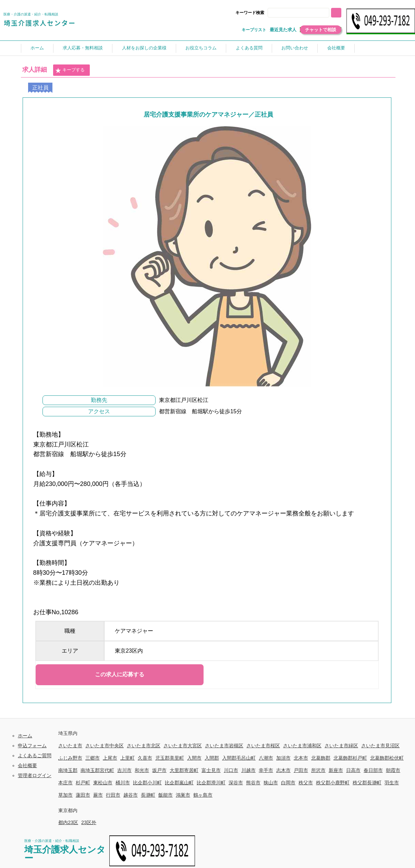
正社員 (40, 88)
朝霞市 (393, 770)
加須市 (283, 758)
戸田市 (301, 770)
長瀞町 (148, 795)
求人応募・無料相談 (83, 48)
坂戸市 (159, 770)
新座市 (336, 770)
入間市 (194, 758)
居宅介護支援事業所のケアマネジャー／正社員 (208, 115)
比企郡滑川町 (211, 783)
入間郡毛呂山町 (239, 758)
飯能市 (166, 795)
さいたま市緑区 (341, 746)
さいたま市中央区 (105, 746)
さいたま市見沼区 (380, 746)
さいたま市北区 (144, 746)
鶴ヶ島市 (203, 795)
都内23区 (68, 822)
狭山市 (271, 783)
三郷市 (93, 758)
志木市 (283, 770)
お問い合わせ (295, 48)
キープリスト (254, 30)
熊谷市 (253, 783)
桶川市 (123, 783)
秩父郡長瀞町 (367, 783)
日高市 (353, 770)
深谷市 (236, 783)
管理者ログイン (35, 775)
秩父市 (306, 783)
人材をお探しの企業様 (144, 48)
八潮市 (266, 758)
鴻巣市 (183, 795)
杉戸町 (83, 783)
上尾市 (110, 758)
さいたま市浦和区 (302, 746)
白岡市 (288, 783)
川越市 (248, 770)
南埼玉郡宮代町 (97, 770)
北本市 (301, 758)
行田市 (113, 795)
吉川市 (124, 770)
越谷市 (131, 795)
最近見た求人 (283, 30)
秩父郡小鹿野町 (333, 783)
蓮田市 (83, 795)
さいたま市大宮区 (183, 746)
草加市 (65, 795)
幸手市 (266, 770)
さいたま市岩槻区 (224, 746)
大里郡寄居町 (184, 770)
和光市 (142, 770)
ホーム (37, 48)
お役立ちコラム (201, 48)
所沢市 (318, 770)
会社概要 (336, 48)
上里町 (127, 758)
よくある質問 (249, 48)
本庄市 (65, 783)
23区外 (89, 822)
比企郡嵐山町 (179, 783)
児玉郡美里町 (170, 758)
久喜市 (145, 758)
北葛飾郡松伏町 (387, 758)
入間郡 (212, 758)
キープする (70, 70)
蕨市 (98, 795)
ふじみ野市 (70, 758)
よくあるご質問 (35, 756)
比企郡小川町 (147, 783)
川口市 (231, 770)
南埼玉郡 (68, 770)
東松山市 (103, 783)
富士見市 (211, 770)
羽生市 (392, 783)
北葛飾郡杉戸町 (350, 758)
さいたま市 (70, 746)
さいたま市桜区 (263, 746)
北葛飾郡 (321, 758)
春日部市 (373, 770)
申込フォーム (32, 746)
